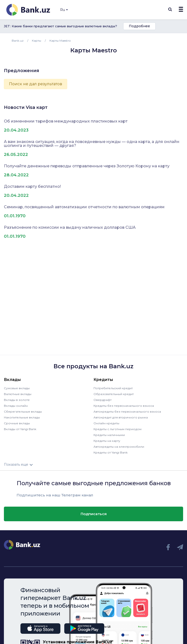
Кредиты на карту (107, 441)
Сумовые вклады (17, 388)
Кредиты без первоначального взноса (124, 406)
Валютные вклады (18, 394)
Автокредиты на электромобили (119, 447)
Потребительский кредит (113, 388)
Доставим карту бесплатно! (32, 187)
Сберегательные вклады (23, 412)
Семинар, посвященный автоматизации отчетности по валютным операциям (84, 207)
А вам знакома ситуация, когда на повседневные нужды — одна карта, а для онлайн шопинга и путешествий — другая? (92, 144)
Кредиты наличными (109, 435)
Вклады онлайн (16, 406)
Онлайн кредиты (106, 423)
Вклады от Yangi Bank (20, 429)
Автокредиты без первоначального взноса (127, 412)
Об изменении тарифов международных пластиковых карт (66, 121)
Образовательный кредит (114, 394)
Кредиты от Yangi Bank (111, 452)
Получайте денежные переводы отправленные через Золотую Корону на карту (87, 166)
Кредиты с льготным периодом (117, 429)
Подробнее (139, 26)
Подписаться (94, 514)
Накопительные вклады (22, 417)
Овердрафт (103, 400)
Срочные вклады (17, 423)
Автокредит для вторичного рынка (121, 417)
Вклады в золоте (17, 400)
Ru (64, 10)
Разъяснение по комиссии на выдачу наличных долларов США (70, 227)
